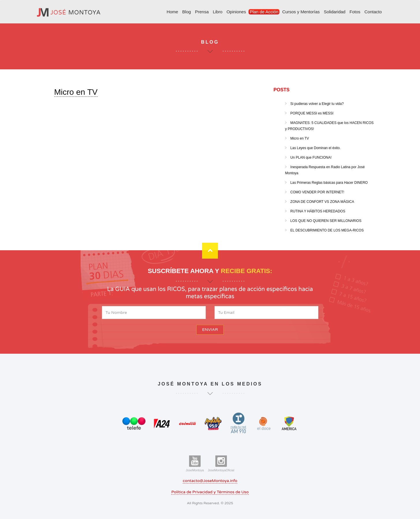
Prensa (202, 12)
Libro (218, 12)
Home (172, 12)
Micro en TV (76, 92)
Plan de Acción (264, 12)
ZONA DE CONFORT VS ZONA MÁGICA (322, 202)
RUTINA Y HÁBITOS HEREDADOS (317, 211)
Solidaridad (335, 12)
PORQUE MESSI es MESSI (312, 113)
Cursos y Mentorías (301, 12)
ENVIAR (210, 330)
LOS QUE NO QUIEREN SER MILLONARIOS (325, 221)
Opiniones (236, 12)
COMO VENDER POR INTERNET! (317, 192)
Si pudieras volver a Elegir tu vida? (317, 104)
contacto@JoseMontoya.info (210, 481)
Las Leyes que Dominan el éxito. (315, 148)
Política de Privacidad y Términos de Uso (210, 492)
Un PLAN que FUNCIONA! (311, 157)
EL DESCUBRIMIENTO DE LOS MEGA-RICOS (327, 230)
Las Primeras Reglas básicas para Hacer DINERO (329, 183)
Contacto (373, 12)
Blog (186, 12)
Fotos (355, 12)
